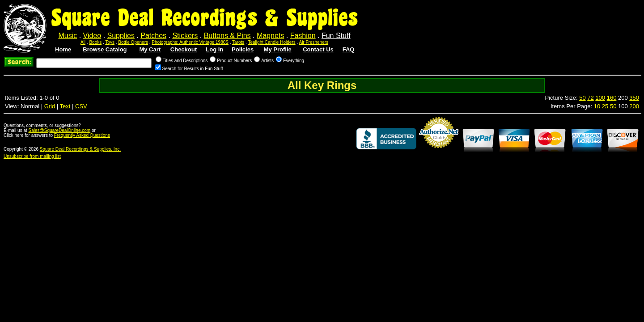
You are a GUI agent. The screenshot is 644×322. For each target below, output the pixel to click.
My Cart (150, 49)
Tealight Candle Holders (272, 42)
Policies (243, 49)
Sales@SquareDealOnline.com (60, 130)
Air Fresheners (314, 42)
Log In (214, 49)
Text (65, 106)
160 (612, 98)
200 (634, 106)
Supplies (121, 36)
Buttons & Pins (227, 36)
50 (582, 98)
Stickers (185, 36)
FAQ (349, 49)
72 (590, 98)
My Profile (278, 49)
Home (63, 49)
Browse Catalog (105, 49)
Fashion (303, 36)
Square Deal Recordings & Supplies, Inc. (80, 149)
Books (95, 42)
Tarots (238, 42)
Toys (110, 42)
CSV (81, 106)
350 (634, 98)
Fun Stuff (336, 36)
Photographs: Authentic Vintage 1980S (190, 42)
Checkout (184, 49)
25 (605, 106)
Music (68, 36)
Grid (50, 106)
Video (92, 36)
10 (597, 106)
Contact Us (318, 49)
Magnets (270, 36)
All (83, 42)
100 (600, 98)
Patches (153, 36)
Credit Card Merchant (439, 152)
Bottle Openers (133, 42)
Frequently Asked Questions (82, 135)
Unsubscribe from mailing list (32, 156)
